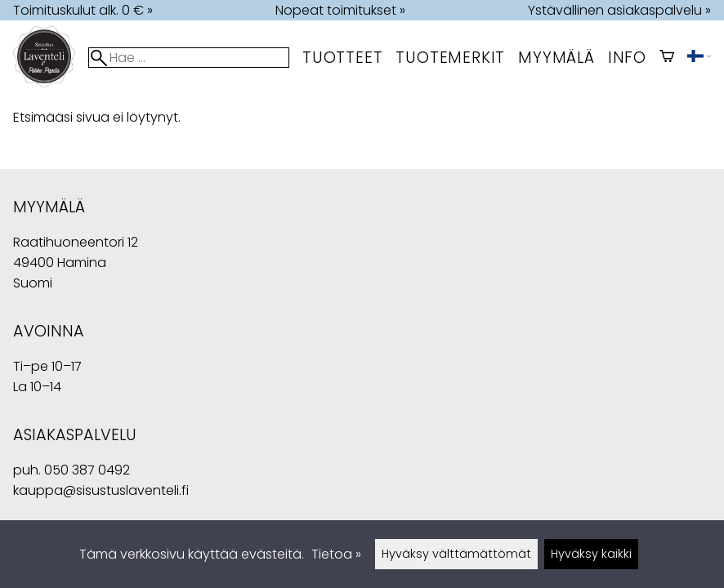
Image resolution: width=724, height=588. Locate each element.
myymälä (556, 58)
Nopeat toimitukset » (340, 10)
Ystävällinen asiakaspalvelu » (619, 10)
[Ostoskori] (667, 58)
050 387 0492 (87, 470)
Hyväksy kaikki (591, 554)
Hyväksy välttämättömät (456, 554)
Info (627, 58)
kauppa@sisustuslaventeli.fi (101, 490)
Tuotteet (342, 58)
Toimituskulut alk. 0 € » (83, 10)
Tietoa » (336, 554)
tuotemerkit (450, 58)
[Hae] (189, 58)
